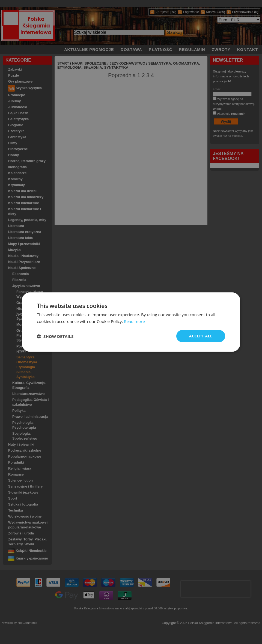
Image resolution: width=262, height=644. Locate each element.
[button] (55, 336)
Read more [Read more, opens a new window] (134, 321)
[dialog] (131, 322)
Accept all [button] (201, 336)
